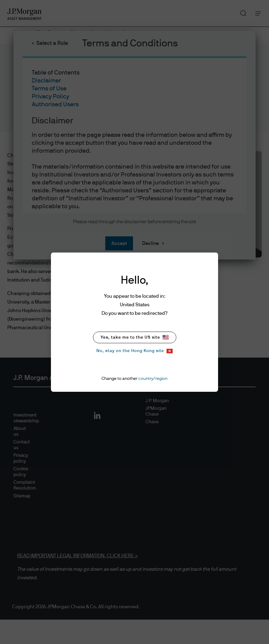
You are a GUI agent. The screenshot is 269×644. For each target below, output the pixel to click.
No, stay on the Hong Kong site (134, 351)
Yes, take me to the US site (135, 337)
